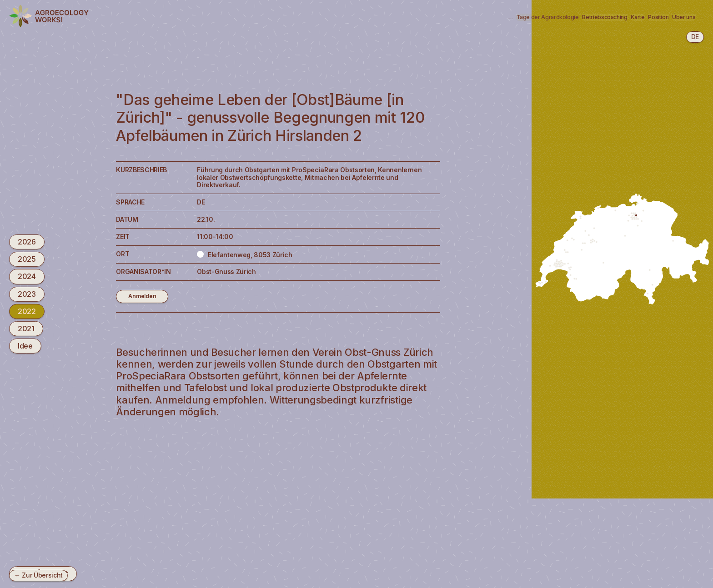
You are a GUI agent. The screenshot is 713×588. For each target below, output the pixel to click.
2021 (26, 329)
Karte (536, 17)
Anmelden (143, 296)
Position (577, 17)
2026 (27, 242)
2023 (27, 294)
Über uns (625, 17)
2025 (27, 259)
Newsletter (677, 17)
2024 (27, 276)
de (695, 37)
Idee (25, 346)
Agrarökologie (306, 17)
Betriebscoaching (478, 17)
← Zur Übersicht (38, 575)
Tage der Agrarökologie (390, 17)
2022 (27, 311)
